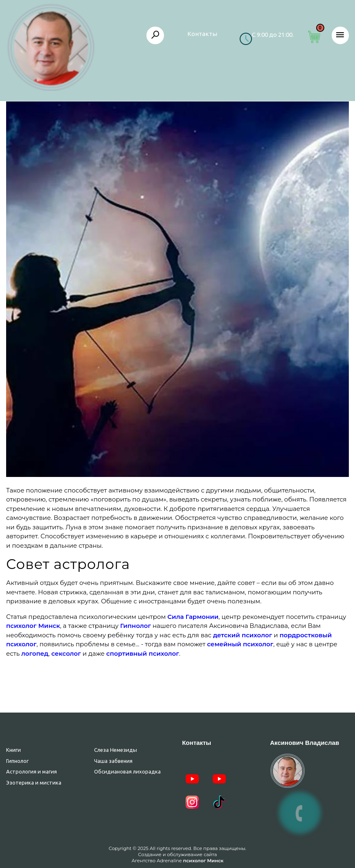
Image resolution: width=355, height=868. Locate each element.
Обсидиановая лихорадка (127, 771)
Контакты (202, 34)
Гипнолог (17, 761)
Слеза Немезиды (116, 750)
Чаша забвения (113, 761)
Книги (13, 750)
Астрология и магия (31, 771)
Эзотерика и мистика (34, 783)
